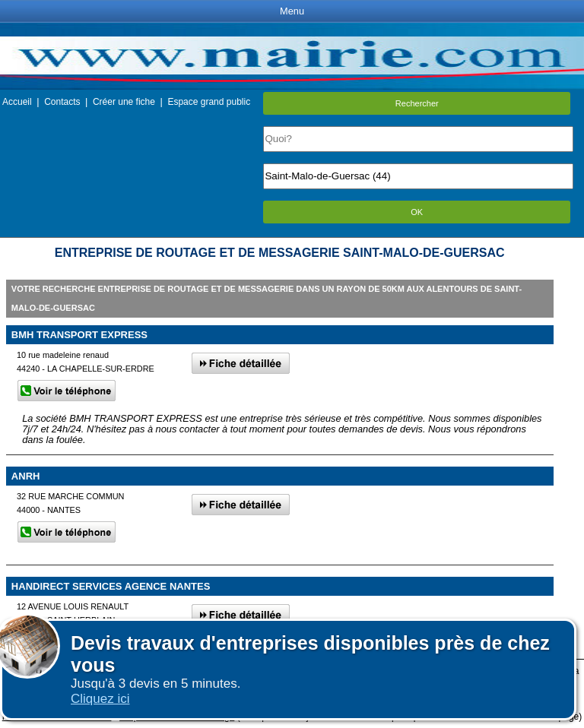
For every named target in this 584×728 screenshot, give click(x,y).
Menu (292, 11)
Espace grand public (209, 102)
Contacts (62, 102)
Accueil (17, 102)
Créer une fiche (124, 102)
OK (417, 212)
